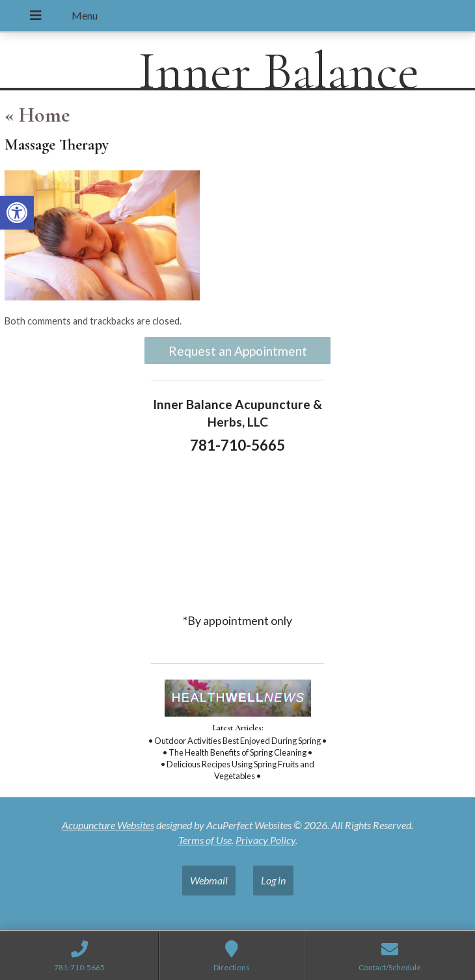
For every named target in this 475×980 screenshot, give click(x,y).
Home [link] (37, 115)
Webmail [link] (209, 880)
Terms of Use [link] (205, 840)
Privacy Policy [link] (265, 840)
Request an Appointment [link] (238, 351)
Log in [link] (273, 880)
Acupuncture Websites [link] (108, 825)
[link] (17, 213)
